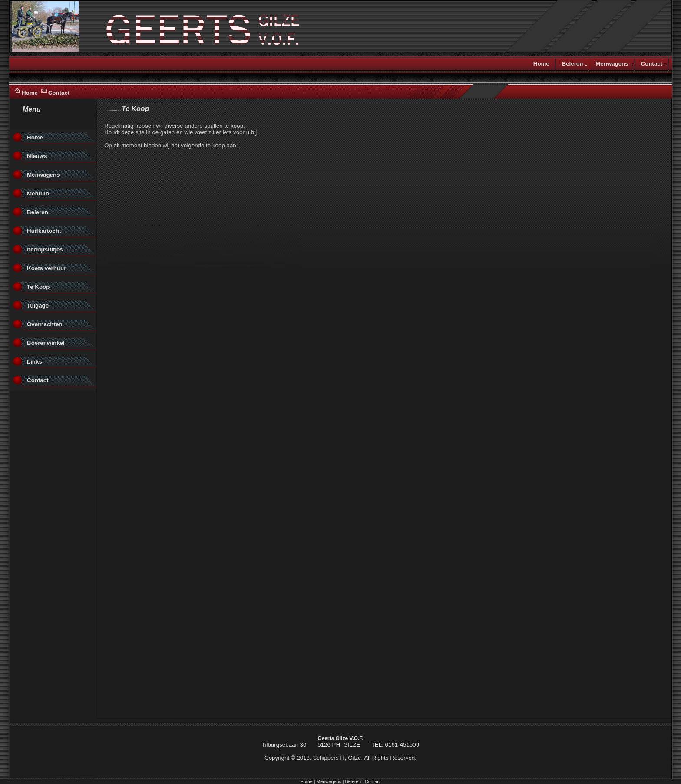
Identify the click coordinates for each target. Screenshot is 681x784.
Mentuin (38, 194)
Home (30, 93)
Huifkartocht (44, 231)
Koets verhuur (46, 268)
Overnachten (45, 324)
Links (35, 362)
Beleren (573, 64)
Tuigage (38, 306)
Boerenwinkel (46, 343)
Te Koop (38, 287)
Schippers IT (329, 758)
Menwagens (612, 64)
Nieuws (37, 156)
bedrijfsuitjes (45, 250)
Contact (59, 93)
